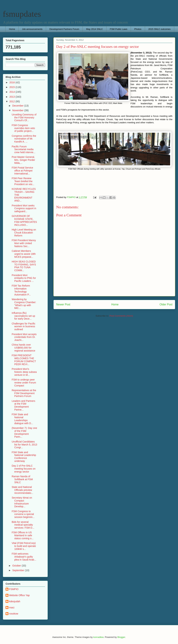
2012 (12, 101)
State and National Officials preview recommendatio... (22, 490)
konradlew (99, 637)
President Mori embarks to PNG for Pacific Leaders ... (24, 278)
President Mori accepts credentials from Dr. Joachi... (24, 337)
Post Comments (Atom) (121, 316)
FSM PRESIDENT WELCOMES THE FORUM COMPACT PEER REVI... (24, 360)
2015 (12, 87)
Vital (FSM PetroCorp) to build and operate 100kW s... (24, 546)
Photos (138, 29)
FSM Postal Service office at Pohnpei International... (22, 171)
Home (12, 29)
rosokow (14, 614)
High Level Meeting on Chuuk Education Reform (24, 233)
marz (12, 608)
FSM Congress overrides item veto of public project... (23, 128)
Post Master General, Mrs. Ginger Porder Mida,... (23, 160)
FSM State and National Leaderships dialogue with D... (22, 419)
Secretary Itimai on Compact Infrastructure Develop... (22, 502)
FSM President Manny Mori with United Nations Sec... (24, 243)
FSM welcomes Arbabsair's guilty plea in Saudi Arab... (24, 557)
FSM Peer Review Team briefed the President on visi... (23, 181)
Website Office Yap (19, 595)
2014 (12, 92)
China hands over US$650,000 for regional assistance (23, 348)
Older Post (166, 304)
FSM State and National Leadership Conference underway (24, 457)
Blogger (121, 637)
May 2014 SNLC (94, 29)
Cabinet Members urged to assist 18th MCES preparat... (24, 254)
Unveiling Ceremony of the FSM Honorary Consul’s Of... (24, 118)
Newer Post (63, 304)
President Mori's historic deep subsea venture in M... (24, 372)
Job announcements (32, 29)
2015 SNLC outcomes (159, 29)
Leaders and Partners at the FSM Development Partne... (23, 405)
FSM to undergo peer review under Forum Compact (24, 383)
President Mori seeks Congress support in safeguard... (24, 208)
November (18, 110)
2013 (12, 97)
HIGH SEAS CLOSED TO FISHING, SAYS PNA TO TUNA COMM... (24, 266)
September (18, 570)
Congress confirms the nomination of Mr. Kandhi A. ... (24, 139)
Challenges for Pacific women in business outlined (23, 327)
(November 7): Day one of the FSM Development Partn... (24, 432)
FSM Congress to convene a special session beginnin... (23, 514)
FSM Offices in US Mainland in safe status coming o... (23, 535)
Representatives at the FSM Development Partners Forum (24, 393)
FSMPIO (14, 589)
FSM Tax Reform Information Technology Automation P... (21, 290)
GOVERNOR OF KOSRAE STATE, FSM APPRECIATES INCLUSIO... (24, 220)
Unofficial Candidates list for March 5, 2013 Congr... (24, 445)
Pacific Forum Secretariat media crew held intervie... (24, 149)
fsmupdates (22, 14)
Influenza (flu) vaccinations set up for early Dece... (23, 316)
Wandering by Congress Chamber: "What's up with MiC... (24, 304)
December (18, 106)
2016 (12, 82)
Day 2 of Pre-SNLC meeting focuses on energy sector (24, 469)
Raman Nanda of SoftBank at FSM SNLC (22, 479)
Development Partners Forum (64, 29)
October (17, 566)
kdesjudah (15, 601)
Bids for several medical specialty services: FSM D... (23, 525)
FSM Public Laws (118, 29)
